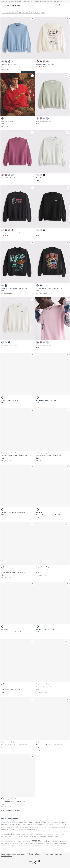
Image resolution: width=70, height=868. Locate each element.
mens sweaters (5, 842)
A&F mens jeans (36, 840)
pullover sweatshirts (57, 845)
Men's (3, 814)
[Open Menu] (2, 5)
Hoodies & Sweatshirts (16, 814)
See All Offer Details (7, 856)
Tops (7, 814)
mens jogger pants (6, 843)
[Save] (32, 19)
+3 (16, 453)
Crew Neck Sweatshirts (30, 814)
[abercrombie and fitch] (13, 5)
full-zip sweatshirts (45, 845)
